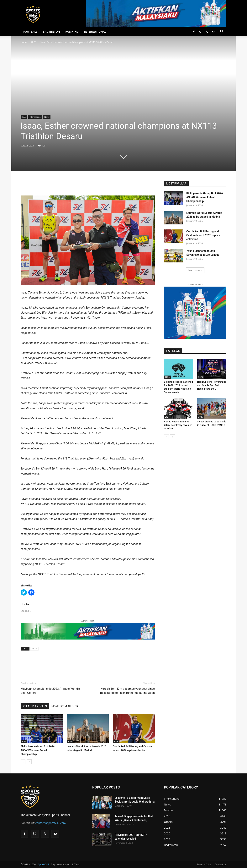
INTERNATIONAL (95, 32)
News (47, 117)
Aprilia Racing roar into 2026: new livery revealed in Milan (178, 425)
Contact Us (221, 864)
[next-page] (29, 762)
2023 (33, 42)
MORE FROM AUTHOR (65, 706)
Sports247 (44, 864)
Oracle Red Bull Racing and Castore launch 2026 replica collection (203, 235)
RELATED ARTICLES (35, 706)
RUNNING (72, 32)
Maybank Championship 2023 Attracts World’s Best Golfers (50, 691)
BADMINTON (51, 32)
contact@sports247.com (51, 823)
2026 (24, 741)
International (35, 117)
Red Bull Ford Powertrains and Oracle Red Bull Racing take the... (212, 385)
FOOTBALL (30, 32)
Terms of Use (204, 864)
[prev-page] (23, 762)
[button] (222, 32)
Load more (195, 270)
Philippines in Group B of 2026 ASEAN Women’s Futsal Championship (38, 750)
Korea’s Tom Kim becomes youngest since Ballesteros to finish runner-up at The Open (127, 691)
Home (24, 42)
